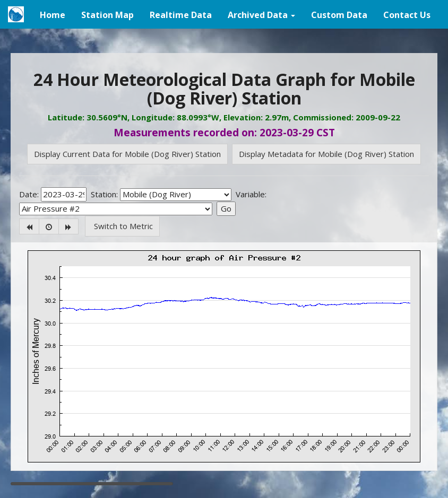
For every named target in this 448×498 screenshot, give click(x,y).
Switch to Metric (122, 226)
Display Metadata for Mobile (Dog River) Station (326, 154)
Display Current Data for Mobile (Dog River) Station (127, 154)
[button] (261, 14)
